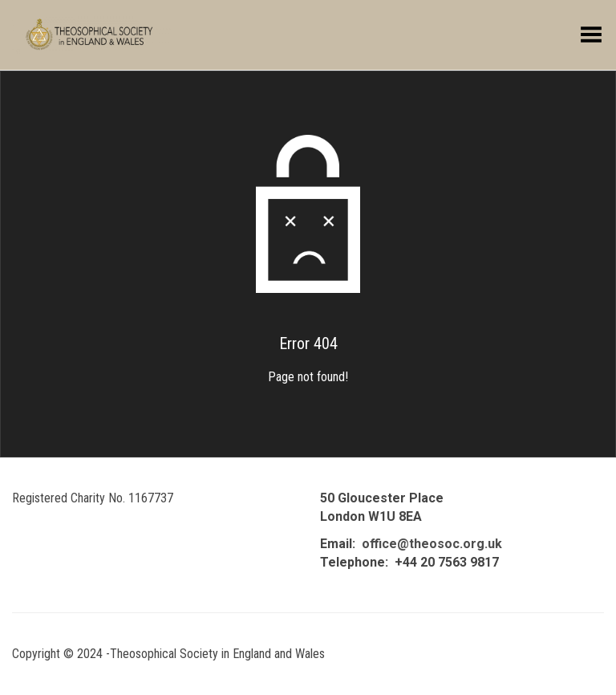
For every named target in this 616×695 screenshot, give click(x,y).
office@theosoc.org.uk (432, 544)
